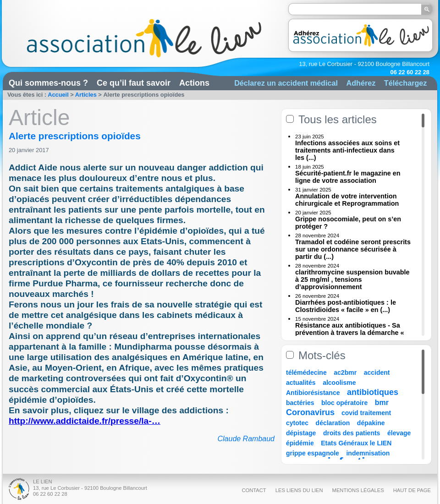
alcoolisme (339, 383)
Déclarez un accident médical (286, 83)
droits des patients (352, 433)
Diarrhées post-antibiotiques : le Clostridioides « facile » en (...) (346, 306)
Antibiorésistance (313, 393)
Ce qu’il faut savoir (134, 83)
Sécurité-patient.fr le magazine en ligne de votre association (348, 177)
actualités (301, 383)
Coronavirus (311, 412)
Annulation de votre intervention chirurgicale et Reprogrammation (347, 200)
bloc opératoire (344, 403)
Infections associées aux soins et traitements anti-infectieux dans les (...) (347, 150)
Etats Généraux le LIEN (356, 443)
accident (377, 373)
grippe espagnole (313, 453)
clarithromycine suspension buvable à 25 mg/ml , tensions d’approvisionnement (352, 279)
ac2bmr (345, 373)
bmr (382, 403)
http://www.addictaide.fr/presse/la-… (85, 421)
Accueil (58, 95)
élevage (399, 433)
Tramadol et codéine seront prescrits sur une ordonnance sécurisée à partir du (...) (353, 249)
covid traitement (366, 413)
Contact (254, 490)
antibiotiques (373, 392)
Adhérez (361, 83)
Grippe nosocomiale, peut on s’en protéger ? (348, 223)
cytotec (297, 423)
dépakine (371, 423)
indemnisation (368, 453)
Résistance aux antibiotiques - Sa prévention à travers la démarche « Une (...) (350, 333)
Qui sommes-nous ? (48, 83)
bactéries (300, 403)
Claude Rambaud (246, 439)
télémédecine (306, 373)
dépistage (301, 433)
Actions (194, 83)
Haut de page (412, 490)
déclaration (333, 423)
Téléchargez (406, 83)
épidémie (300, 443)
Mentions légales (358, 490)
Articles (86, 95)
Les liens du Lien (299, 490)
